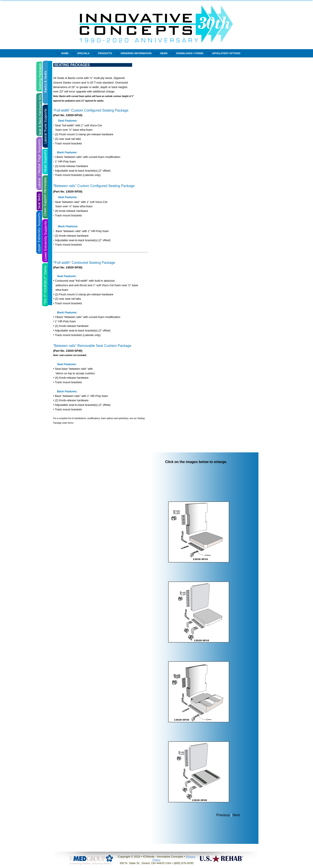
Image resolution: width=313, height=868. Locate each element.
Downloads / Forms (190, 53)
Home (65, 53)
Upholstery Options (226, 53)
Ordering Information (136, 53)
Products (105, 53)
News (164, 53)
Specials (83, 53)
